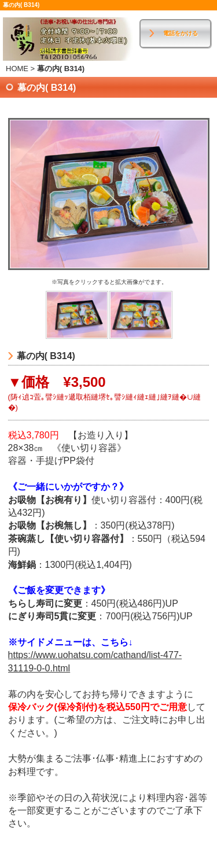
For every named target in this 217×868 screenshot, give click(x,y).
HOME (17, 69)
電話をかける (181, 33)
